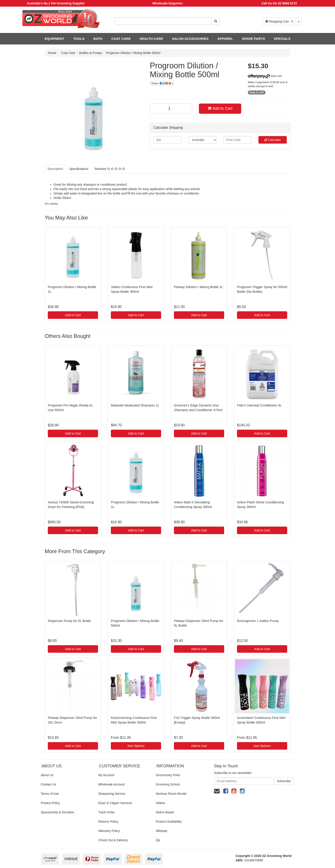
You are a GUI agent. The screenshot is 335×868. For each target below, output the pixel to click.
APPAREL (225, 39)
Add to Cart (220, 108)
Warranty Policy (109, 831)
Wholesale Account (111, 784)
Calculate (273, 140)
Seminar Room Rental (171, 794)
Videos (161, 803)
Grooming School (168, 784)
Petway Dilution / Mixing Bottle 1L (199, 287)
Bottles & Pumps (91, 53)
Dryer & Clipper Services (115, 803)
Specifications (79, 169)
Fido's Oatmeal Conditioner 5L (259, 405)
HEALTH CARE (151, 39)
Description (55, 169)
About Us (47, 775)
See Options (136, 746)
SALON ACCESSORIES (190, 39)
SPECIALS (282, 39)
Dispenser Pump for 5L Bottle (69, 621)
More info (265, 76)
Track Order (106, 812)
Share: (162, 83)
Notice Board (165, 812)
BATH (98, 39)
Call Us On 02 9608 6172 (279, 3)
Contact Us (48, 784)
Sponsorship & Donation (57, 812)
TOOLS (79, 39)
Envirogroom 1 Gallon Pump (258, 621)
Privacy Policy (50, 803)
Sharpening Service (112, 794)
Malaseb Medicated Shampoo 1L (135, 405)
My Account (106, 775)
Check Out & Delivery (113, 840)
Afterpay (162, 831)
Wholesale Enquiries (168, 3)
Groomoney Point (168, 775)
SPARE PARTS (253, 39)
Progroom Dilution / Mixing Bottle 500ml (133, 53)
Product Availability (169, 822)
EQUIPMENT (55, 39)
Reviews (110, 169)
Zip (158, 840)
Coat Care (68, 53)
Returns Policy (108, 822)
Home (52, 53)
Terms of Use (50, 794)
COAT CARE (121, 39)
